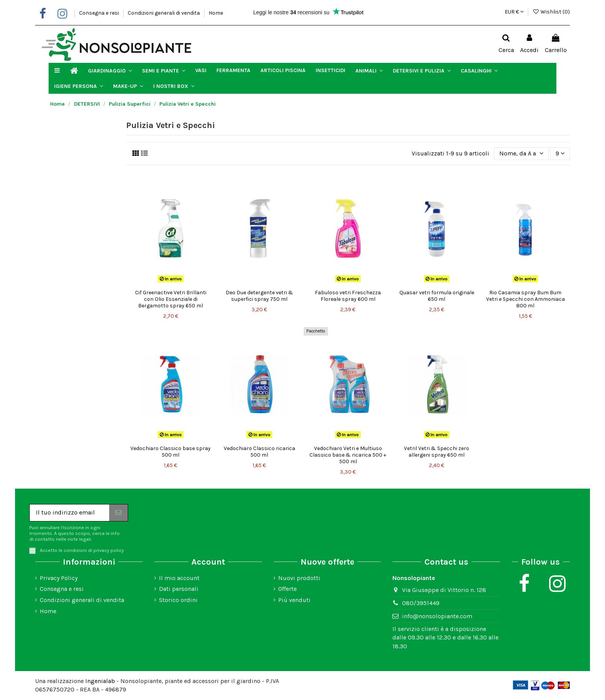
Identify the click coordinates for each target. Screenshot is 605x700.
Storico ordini (178, 600)
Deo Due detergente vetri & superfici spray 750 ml (259, 296)
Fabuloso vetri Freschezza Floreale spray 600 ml (348, 296)
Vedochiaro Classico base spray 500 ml (171, 452)
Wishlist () (551, 12)
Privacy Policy (59, 578)
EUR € (514, 12)
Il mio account (179, 578)
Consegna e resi (100, 13)
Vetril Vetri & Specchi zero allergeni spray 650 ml (437, 452)
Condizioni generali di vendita (164, 13)
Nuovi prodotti (299, 578)
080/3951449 (421, 603)
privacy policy (109, 550)
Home (216, 13)
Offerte (287, 589)
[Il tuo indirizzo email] (69, 513)
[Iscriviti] (118, 513)
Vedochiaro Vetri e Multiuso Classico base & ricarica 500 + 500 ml (348, 455)
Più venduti (294, 600)
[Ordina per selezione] (521, 153)
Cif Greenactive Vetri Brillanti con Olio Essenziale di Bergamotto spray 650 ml (171, 299)
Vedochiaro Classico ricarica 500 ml (259, 452)
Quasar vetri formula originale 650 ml (437, 296)
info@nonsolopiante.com (437, 616)
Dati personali (179, 589)
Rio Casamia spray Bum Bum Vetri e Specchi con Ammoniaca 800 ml (526, 299)
